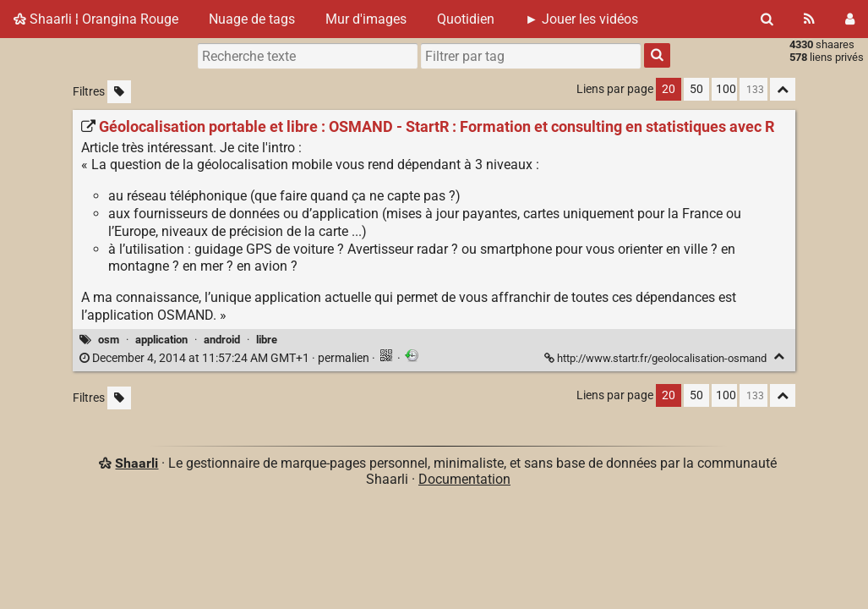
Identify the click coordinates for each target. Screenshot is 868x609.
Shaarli (136, 463)
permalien (226, 358)
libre (267, 340)
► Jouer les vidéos (581, 19)
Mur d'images (366, 19)
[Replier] (779, 357)
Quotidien (466, 19)
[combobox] (531, 56)
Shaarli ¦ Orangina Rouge (96, 19)
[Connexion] (850, 19)
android (222, 340)
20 (669, 89)
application (161, 340)
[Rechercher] (767, 19)
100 (726, 89)
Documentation (464, 479)
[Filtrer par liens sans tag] (119, 92)
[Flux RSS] (809, 19)
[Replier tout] (783, 89)
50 (696, 89)
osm (109, 340)
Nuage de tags (252, 19)
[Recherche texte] (308, 56)
